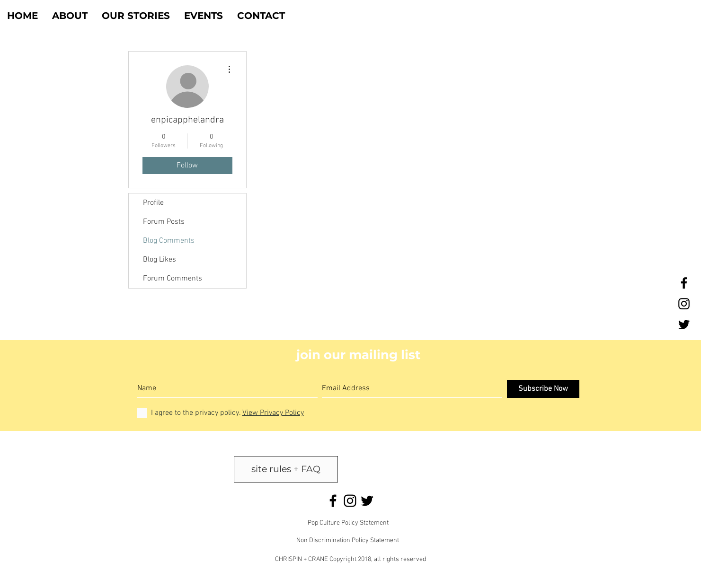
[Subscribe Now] (543, 389)
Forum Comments (173, 279)
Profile (153, 203)
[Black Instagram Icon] (684, 304)
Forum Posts (164, 222)
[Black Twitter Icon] (684, 325)
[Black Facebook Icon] (684, 283)
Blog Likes (160, 260)
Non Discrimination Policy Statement (348, 540)
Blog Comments (169, 241)
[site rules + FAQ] (286, 469)
